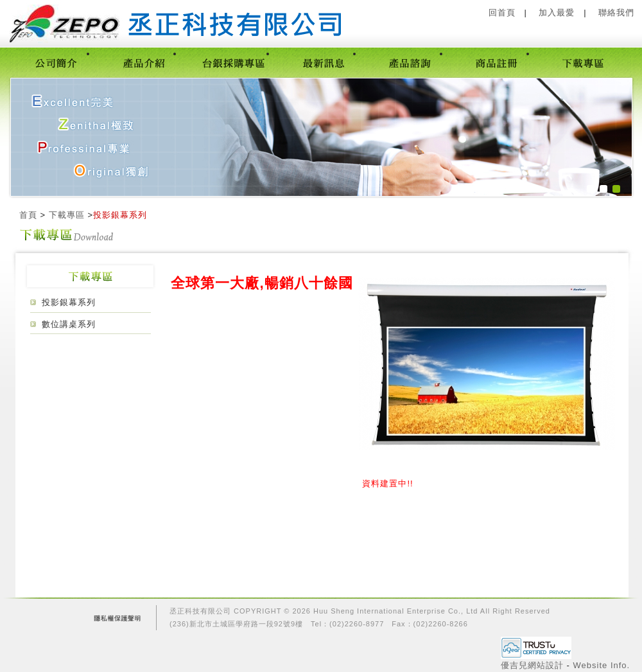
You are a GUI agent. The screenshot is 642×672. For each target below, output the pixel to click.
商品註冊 (497, 62)
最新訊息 (323, 62)
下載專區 (583, 62)
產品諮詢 (410, 62)
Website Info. (602, 665)
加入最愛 (557, 13)
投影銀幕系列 (69, 302)
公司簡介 (57, 62)
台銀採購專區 (233, 62)
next (596, 136)
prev (40, 136)
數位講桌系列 (69, 324)
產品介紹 (143, 62)
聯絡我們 (616, 13)
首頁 (28, 215)
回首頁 (502, 13)
